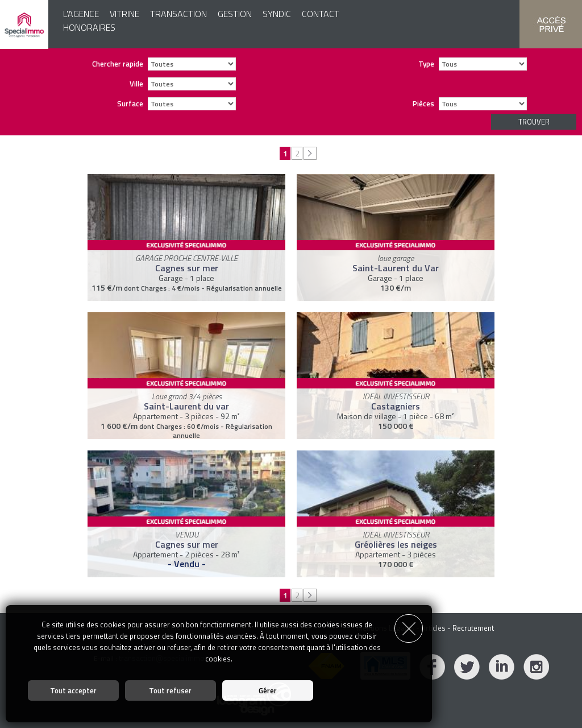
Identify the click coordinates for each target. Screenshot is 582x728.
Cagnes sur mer (187, 268)
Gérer (268, 690)
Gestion (235, 14)
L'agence (81, 14)
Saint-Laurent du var (186, 406)
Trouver (534, 122)
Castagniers (396, 406)
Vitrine (124, 14)
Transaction (178, 14)
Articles (433, 628)
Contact (321, 14)
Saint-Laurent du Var (396, 268)
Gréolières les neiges (396, 544)
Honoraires (89, 27)
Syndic (277, 14)
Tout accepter (73, 690)
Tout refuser (170, 690)
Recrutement (473, 628)
